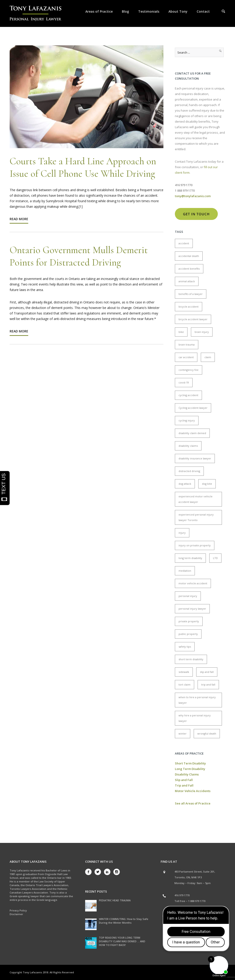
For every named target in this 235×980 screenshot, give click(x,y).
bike (181, 332)
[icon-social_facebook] (90, 872)
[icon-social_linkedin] (108, 872)
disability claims (188, 446)
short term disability (191, 659)
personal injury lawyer (192, 609)
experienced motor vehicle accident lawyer (196, 499)
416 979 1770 (182, 895)
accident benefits (189, 269)
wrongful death (207, 734)
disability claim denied (192, 433)
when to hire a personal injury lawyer (197, 700)
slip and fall (207, 672)
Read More (19, 219)
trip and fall (208, 685)
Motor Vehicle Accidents (193, 791)
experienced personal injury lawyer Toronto (196, 517)
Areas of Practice (99, 11)
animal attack (187, 281)
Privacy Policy (18, 910)
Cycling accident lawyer (193, 408)
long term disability (190, 558)
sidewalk (184, 672)
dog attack (185, 484)
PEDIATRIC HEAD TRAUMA (115, 900)
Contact (203, 11)
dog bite (207, 484)
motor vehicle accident (193, 583)
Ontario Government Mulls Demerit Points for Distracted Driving (79, 256)
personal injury (188, 596)
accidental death (189, 256)
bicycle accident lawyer (193, 319)
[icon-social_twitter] (99, 872)
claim (208, 357)
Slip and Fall (184, 780)
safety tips (185, 647)
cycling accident (188, 395)
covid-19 (184, 382)
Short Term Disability (190, 763)
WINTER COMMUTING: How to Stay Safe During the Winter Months (124, 921)
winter (183, 734)
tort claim (185, 685)
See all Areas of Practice (193, 803)
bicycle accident (189, 307)
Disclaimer (16, 914)
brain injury (202, 332)
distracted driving (189, 471)
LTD (215, 558)
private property (189, 621)
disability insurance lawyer (195, 458)
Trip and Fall (184, 785)
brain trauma (187, 344)
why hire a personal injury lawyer (195, 718)
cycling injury (187, 420)
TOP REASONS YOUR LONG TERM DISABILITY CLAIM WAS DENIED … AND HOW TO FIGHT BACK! (122, 941)
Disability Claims (187, 774)
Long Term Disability (190, 769)
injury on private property (195, 545)
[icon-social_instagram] (117, 872)
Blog (125, 11)
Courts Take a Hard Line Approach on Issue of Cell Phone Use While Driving (83, 167)
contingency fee (189, 370)
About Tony (178, 11)
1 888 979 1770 (197, 901)
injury (182, 533)
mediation (185, 571)
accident (184, 243)
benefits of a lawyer (191, 294)
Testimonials (149, 11)
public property (188, 634)
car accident (186, 357)
